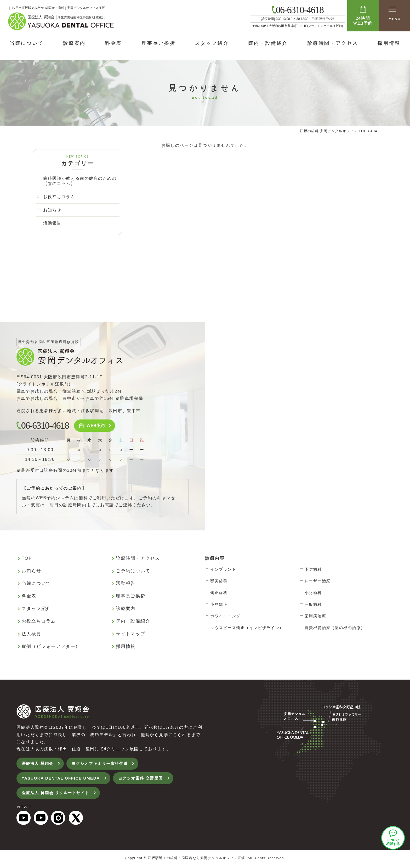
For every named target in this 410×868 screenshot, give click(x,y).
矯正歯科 (219, 593)
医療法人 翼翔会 (39, 765)
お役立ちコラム (59, 197)
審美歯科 (219, 582)
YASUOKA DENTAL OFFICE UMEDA (63, 780)
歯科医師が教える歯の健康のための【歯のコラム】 (80, 181)
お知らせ (52, 210)
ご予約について (133, 572)
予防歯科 (313, 570)
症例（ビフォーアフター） (51, 647)
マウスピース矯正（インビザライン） (247, 628)
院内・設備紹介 (268, 43)
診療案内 (74, 43)
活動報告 (52, 224)
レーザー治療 (318, 582)
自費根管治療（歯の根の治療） (335, 628)
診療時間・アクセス (333, 43)
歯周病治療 (315, 617)
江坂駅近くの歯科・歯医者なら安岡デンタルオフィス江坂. (197, 860)
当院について (27, 43)
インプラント (223, 570)
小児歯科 (313, 593)
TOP (27, 559)
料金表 (114, 43)
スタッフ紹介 (212, 43)
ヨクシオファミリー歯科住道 (104, 765)
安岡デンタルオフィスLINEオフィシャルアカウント (393, 838)
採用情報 (126, 647)
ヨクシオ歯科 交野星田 (146, 780)
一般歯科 (313, 605)
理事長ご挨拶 (159, 43)
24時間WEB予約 (363, 21)
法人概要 (32, 635)
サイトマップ (130, 635)
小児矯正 (219, 605)
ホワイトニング (225, 617)
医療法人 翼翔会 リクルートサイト (58, 795)
